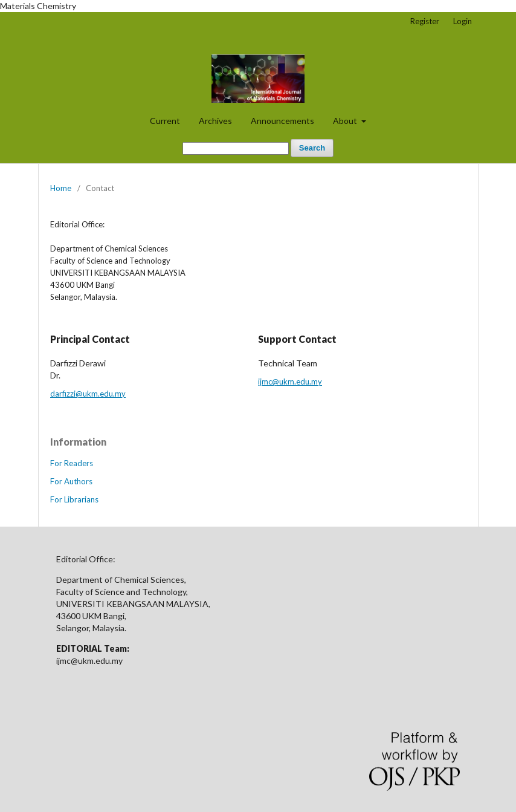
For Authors (71, 481)
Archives (215, 121)
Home (61, 188)
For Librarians (74, 499)
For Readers (72, 463)
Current (165, 121)
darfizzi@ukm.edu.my (88, 394)
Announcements (282, 121)
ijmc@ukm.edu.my (290, 382)
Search (312, 148)
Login (463, 21)
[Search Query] (236, 148)
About (346, 121)
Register (425, 21)
